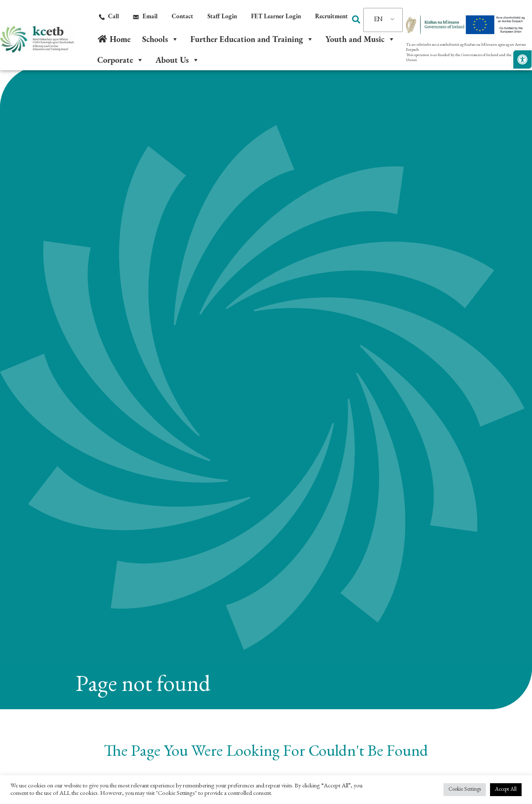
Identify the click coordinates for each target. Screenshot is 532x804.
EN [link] (378, 20)
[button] (356, 20)
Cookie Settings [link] (465, 790)
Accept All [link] (506, 790)
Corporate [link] (121, 60)
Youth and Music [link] (360, 39)
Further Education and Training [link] (252, 39)
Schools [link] (160, 39)
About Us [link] (177, 60)
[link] (522, 59)
